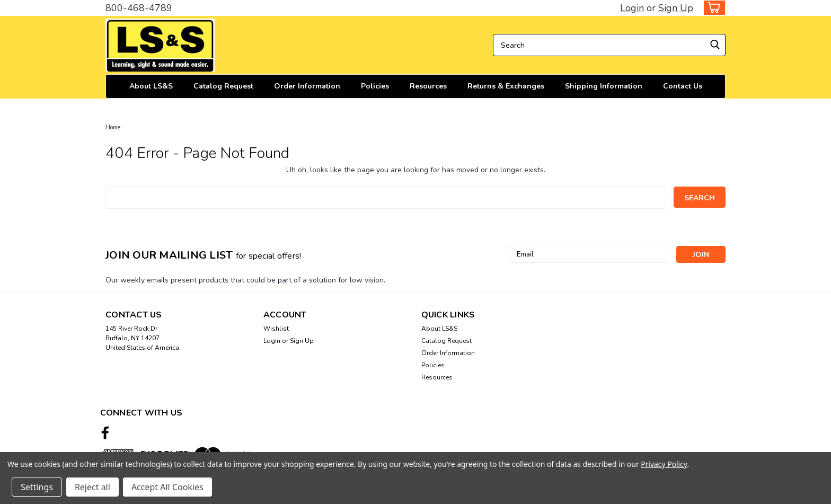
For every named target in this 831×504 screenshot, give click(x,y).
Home (113, 127)
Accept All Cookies (167, 487)
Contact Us (683, 86)
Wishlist (276, 329)
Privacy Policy (664, 464)
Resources (428, 86)
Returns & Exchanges (506, 86)
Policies (375, 86)
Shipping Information (604, 86)
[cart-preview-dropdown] (712, 8)
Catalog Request (223, 86)
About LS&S (151, 86)
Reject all (92, 487)
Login (632, 8)
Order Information (307, 86)
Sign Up (676, 8)
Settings (37, 487)
